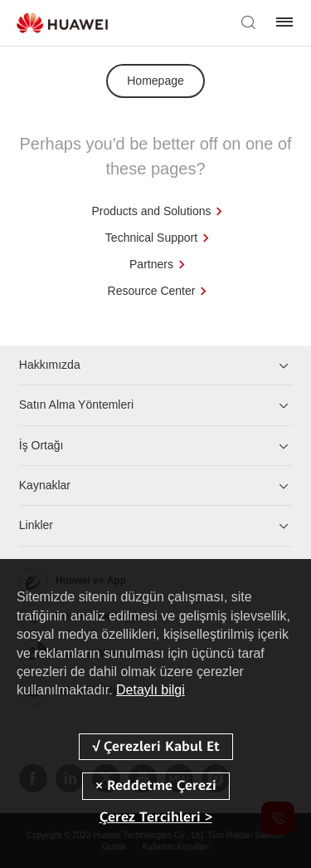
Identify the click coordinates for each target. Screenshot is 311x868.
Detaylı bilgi (151, 690)
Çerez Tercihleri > (156, 817)
